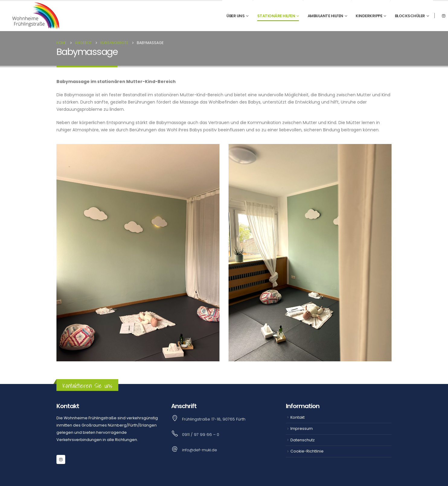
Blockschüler (410, 16)
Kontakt (298, 417)
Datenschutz (302, 440)
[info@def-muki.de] (224, 450)
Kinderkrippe (369, 16)
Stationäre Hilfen (276, 16)
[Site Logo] (34, 16)
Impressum (302, 428)
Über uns (235, 16)
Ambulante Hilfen (325, 16)
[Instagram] (443, 16)
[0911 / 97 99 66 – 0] (224, 434)
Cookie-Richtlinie (307, 451)
